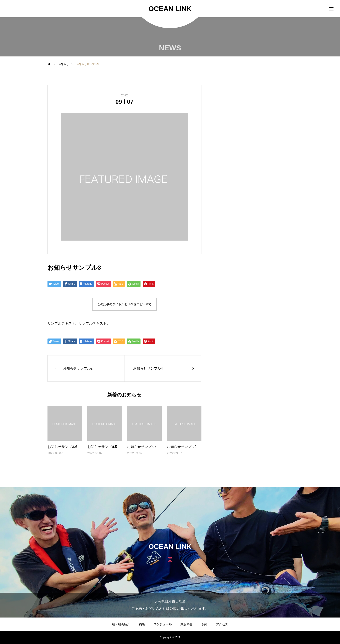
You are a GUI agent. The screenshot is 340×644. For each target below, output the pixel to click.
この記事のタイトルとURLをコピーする (124, 304)
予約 (204, 624)
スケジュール (163, 624)
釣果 (142, 624)
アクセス (222, 624)
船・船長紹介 (121, 624)
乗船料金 (186, 624)
